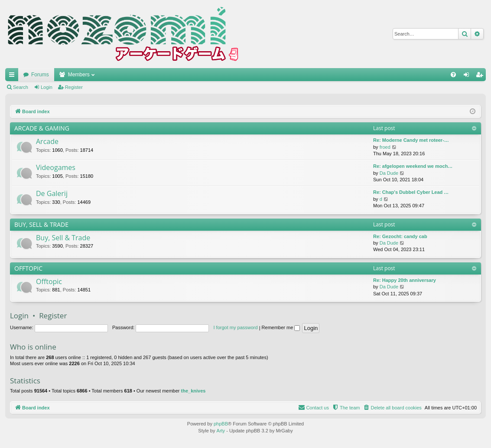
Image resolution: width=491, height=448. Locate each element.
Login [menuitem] (468, 76)
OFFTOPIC (28, 268)
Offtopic (49, 281)
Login (47, 87)
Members (79, 75)
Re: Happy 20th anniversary (405, 280)
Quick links (13, 76)
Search (21, 87)
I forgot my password (236, 327)
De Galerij (52, 193)
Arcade (47, 141)
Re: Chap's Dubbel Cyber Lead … (411, 192)
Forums (40, 75)
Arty (221, 431)
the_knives (193, 391)
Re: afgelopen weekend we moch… (413, 166)
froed (385, 147)
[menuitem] (453, 75)
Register (74, 87)
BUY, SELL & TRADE (41, 224)
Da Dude (389, 173)
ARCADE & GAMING (42, 128)
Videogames (56, 167)
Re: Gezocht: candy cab (400, 236)
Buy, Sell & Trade (63, 238)
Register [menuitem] (481, 76)
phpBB (221, 424)
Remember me (281, 327)
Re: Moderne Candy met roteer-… (411, 140)
